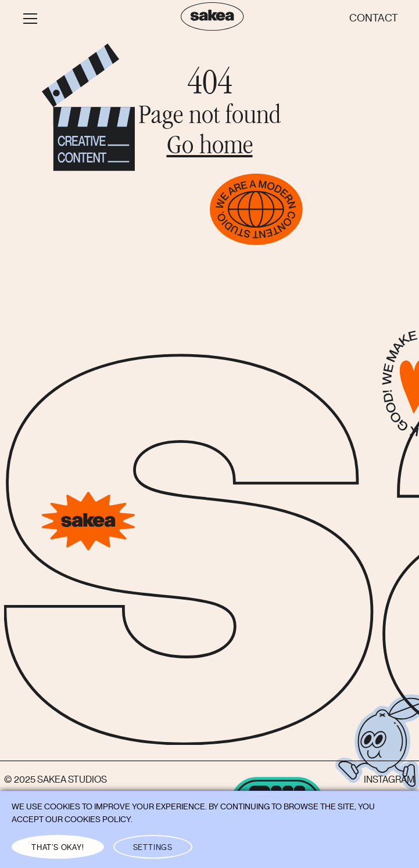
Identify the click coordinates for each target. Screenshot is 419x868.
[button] (91, 19)
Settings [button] (153, 847)
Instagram (389, 780)
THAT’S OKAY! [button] (58, 847)
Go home (210, 147)
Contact (374, 18)
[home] (209, 19)
